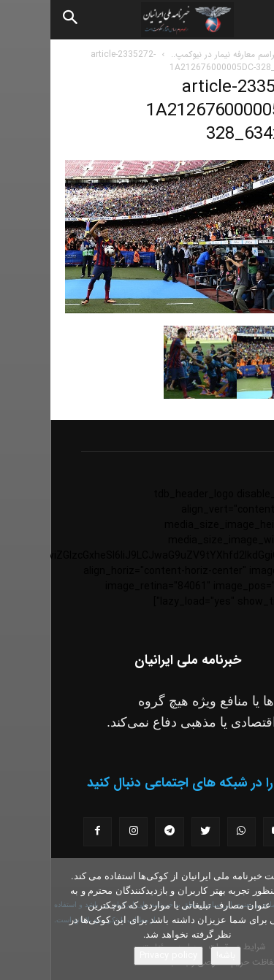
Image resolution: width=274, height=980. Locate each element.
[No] (256, 919)
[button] (251, 20)
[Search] (20, 20)
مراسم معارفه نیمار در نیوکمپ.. (175, 54)
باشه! (175, 956)
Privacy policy (118, 956)
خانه (252, 54)
